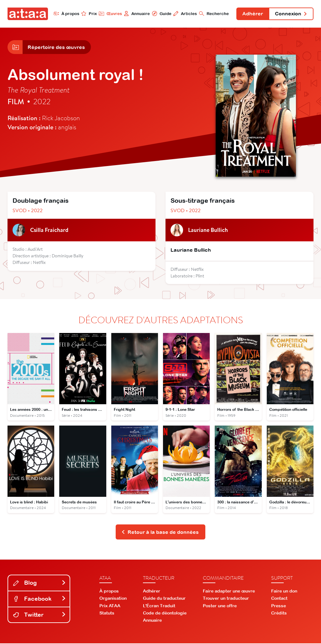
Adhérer (252, 14)
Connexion (291, 14)
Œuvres (110, 13)
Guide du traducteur (164, 599)
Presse (279, 606)
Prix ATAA (110, 606)
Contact (279, 599)
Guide (161, 13)
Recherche (213, 13)
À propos (66, 13)
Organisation (113, 599)
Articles (184, 13)
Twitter (39, 615)
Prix (88, 13)
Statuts (107, 613)
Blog (39, 583)
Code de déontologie (165, 613)
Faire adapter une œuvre (229, 592)
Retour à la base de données (160, 532)
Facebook (39, 599)
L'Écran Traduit (159, 606)
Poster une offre (220, 606)
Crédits (279, 613)
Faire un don (284, 592)
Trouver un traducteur (226, 599)
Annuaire (136, 13)
